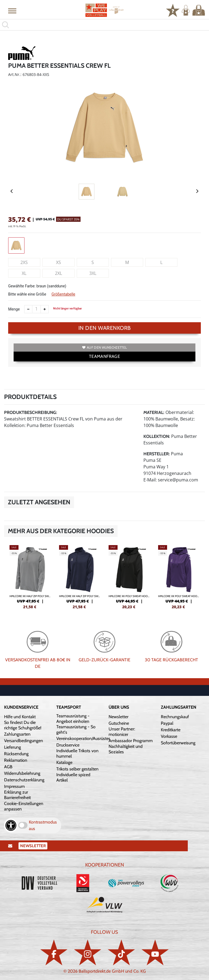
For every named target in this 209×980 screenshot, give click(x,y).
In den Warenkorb (105, 328)
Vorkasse (169, 736)
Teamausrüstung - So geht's (76, 729)
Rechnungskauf (175, 717)
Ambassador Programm (131, 741)
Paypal (167, 723)
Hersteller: (157, 454)
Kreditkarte (171, 730)
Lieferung (13, 747)
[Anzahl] (36, 309)
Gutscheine (119, 723)
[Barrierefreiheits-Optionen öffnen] (11, 825)
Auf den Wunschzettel (104, 347)
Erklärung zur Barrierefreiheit (17, 795)
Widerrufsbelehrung (22, 773)
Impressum (14, 786)
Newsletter (119, 717)
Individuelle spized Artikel (73, 777)
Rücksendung (16, 754)
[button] (12, 11)
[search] (104, 25)
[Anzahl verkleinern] (28, 309)
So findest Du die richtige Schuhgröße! (23, 725)
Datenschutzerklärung (24, 780)
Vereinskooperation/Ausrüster (83, 738)
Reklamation (16, 760)
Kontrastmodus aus (43, 825)
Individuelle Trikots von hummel (77, 753)
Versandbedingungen (24, 741)
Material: (154, 412)
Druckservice (68, 745)
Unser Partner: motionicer (122, 732)
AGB (8, 767)
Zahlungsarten (17, 734)
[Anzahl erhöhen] (45, 309)
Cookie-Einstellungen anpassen (24, 806)
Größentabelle (63, 294)
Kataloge (64, 762)
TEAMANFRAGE (104, 356)
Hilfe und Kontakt (20, 717)
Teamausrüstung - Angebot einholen (73, 719)
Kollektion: (157, 436)
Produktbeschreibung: (31, 412)
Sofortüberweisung (178, 743)
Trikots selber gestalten (77, 769)
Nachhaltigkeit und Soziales (126, 749)
